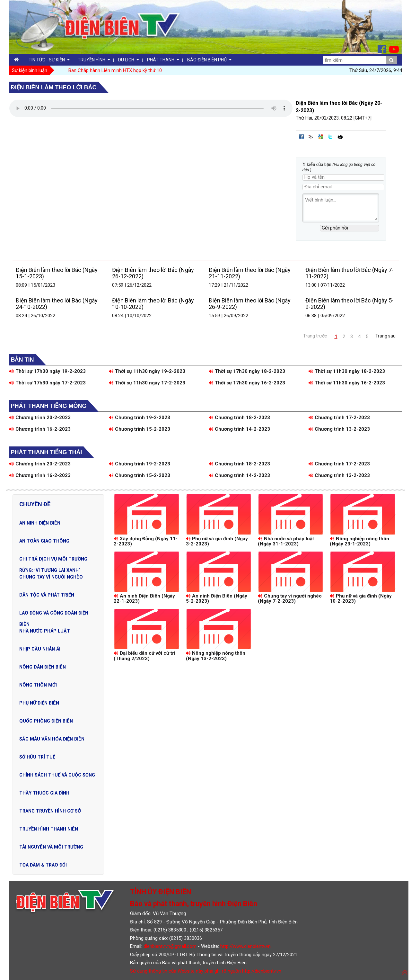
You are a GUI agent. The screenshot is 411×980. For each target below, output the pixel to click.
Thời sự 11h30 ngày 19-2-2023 (147, 371)
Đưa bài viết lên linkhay (311, 137)
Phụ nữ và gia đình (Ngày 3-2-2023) (217, 541)
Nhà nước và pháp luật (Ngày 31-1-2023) (286, 541)
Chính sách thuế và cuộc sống (57, 775)
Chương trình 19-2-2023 (140, 418)
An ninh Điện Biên (40, 523)
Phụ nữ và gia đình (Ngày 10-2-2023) (361, 599)
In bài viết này (340, 137)
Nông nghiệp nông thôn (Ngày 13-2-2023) (216, 656)
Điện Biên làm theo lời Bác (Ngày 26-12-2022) (153, 273)
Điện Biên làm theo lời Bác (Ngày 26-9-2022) (250, 304)
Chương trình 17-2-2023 (339, 418)
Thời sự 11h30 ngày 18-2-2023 (347, 371)
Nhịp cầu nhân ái (40, 649)
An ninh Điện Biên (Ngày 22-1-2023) (144, 599)
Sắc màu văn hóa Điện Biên (52, 739)
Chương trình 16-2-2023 (40, 429)
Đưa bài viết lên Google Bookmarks (321, 137)
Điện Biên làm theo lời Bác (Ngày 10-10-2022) (153, 304)
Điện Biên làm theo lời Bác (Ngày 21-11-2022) (250, 273)
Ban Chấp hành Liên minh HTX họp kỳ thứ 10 (115, 70)
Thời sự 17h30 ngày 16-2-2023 (247, 383)
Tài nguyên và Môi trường (51, 847)
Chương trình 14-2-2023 (239, 429)
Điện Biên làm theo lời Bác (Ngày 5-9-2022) (350, 304)
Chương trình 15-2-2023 (140, 429)
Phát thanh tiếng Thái (47, 452)
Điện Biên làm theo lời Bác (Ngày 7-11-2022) (350, 273)
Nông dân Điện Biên (43, 667)
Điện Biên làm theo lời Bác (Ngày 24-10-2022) (57, 304)
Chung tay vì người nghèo (51, 577)
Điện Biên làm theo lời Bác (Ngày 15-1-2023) (57, 273)
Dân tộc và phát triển (47, 595)
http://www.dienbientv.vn (245, 946)
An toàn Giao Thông (44, 541)
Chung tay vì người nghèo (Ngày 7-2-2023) (290, 599)
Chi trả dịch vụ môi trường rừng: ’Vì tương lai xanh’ (53, 561)
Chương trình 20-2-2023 (40, 418)
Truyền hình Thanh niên (49, 829)
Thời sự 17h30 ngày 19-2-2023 (48, 371)
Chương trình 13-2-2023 (339, 429)
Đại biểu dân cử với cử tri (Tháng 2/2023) (144, 656)
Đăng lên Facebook (302, 137)
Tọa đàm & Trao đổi (43, 865)
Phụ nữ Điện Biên (39, 703)
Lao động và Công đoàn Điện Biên (54, 615)
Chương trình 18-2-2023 (239, 418)
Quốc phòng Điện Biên (46, 721)
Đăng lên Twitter (330, 137)
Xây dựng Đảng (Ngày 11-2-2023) (146, 541)
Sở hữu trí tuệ (37, 757)
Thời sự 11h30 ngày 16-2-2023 (347, 383)
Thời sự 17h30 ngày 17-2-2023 (48, 383)
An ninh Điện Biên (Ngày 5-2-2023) (217, 599)
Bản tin (22, 360)
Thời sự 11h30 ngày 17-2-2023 (147, 383)
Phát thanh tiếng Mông (49, 406)
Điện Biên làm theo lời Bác (54, 87)
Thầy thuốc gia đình (44, 793)
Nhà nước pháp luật (45, 631)
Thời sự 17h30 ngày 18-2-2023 (247, 371)
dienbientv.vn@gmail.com (170, 946)
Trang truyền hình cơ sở (50, 811)
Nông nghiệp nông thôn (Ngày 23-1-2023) (359, 541)
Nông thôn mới (38, 685)
